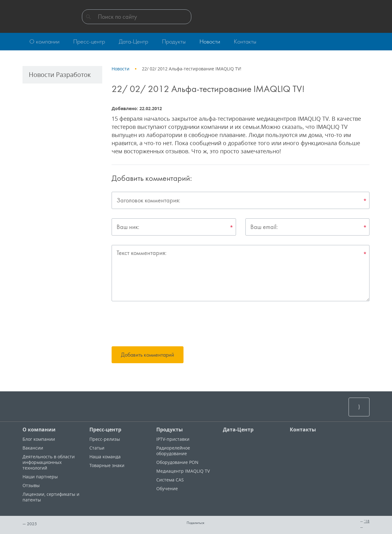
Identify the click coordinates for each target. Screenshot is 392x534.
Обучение (167, 488)
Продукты (170, 430)
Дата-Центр (238, 430)
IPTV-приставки (173, 439)
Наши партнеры (40, 477)
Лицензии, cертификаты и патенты (51, 497)
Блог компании (39, 439)
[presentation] (159, 325)
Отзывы (31, 485)
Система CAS (170, 480)
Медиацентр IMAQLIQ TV (183, 471)
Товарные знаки (107, 465)
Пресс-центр (105, 430)
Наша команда (105, 457)
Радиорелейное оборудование (173, 451)
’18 (367, 521)
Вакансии (33, 448)
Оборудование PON (177, 462)
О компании (39, 430)
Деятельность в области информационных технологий (49, 462)
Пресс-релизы (105, 439)
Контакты (303, 430)
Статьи (97, 448)
